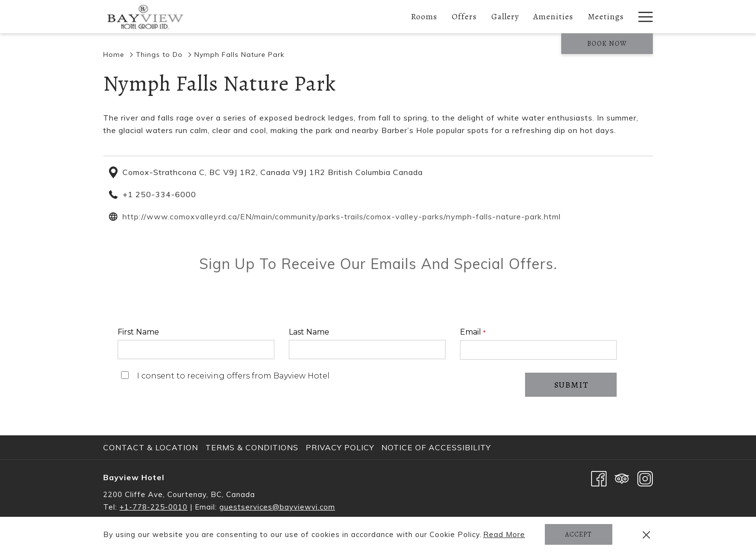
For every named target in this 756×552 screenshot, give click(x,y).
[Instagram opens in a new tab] (645, 478)
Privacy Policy (340, 447)
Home (114, 54)
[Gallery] (505, 17)
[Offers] (464, 17)
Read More (505, 535)
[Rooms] (424, 17)
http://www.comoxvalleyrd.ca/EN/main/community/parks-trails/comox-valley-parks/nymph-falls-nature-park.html (342, 216)
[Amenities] (554, 17)
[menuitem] (152, 447)
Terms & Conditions (252, 447)
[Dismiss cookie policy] (646, 535)
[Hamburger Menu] (642, 17)
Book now (607, 44)
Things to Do (159, 54)
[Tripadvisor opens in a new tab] (622, 478)
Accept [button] (578, 534)
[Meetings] (606, 17)
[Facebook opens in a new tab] (599, 478)
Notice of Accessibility (436, 447)
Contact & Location (151, 447)
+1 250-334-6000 (159, 194)
